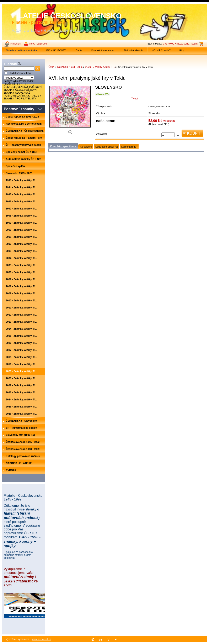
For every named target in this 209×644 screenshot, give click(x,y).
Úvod (51, 67)
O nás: (79, 51)
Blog (182, 51)
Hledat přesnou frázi (20, 73)
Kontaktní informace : (103, 51)
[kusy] (168, 135)
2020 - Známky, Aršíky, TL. (100, 67)
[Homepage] (21, 51)
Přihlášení (15, 44)
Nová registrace (38, 44)
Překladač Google (133, 51)
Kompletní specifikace (63, 146)
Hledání (10, 64)
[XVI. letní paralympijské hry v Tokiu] (70, 111)
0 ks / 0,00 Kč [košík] (180, 44)
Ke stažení (86, 147)
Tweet (135, 99)
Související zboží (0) (107, 147)
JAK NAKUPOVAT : (56, 51)
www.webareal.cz (41, 639)
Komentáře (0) (129, 147)
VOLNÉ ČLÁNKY (161, 51)
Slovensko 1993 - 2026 (70, 67)
